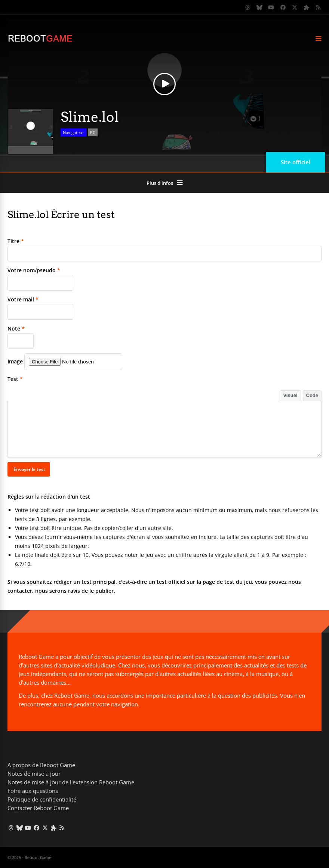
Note (16, 328)
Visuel (290, 395)
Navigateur (73, 132)
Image (15, 361)
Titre (16, 241)
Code (312, 395)
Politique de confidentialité (42, 799)
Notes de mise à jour (34, 774)
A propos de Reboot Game (41, 765)
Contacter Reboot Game (38, 808)
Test (15, 379)
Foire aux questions (33, 791)
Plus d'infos (160, 183)
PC (93, 132)
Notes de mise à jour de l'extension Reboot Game (71, 782)
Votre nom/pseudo (34, 270)
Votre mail (23, 299)
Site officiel (296, 162)
